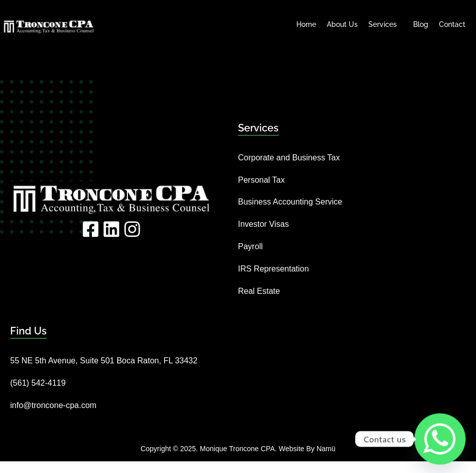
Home (306, 24)
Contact (452, 24)
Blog (421, 24)
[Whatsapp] (440, 439)
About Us (342, 24)
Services (385, 24)
